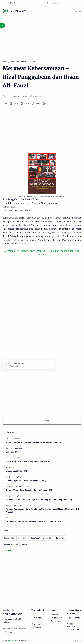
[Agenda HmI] (11, 544)
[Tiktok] (15, 629)
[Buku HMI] (20, 486)
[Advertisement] (42, 42)
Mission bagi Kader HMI (16, 471)
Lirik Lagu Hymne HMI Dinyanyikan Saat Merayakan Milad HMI (34, 521)
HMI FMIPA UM (17, 11)
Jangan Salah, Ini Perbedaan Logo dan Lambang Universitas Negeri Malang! (39, 500)
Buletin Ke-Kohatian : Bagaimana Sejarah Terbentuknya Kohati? (34, 442)
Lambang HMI (12, 452)
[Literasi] (27, 486)
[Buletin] (19, 439)
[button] (4, 3)
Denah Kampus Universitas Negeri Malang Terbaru (28, 461)
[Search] (76, 11)
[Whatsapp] (8, 632)
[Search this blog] (60, 3)
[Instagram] (7, 629)
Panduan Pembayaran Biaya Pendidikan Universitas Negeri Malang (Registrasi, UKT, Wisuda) (43, 510)
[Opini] (17, 467)
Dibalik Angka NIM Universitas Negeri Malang (26, 480)
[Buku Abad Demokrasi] (41, 538)
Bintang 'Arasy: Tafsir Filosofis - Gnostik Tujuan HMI (29, 490)
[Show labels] (9, 550)
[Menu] (80, 11)
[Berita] (60, 538)
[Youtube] (22, 629)
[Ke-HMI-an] (19, 448)
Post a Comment (42, 421)
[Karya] (26, 544)
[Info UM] (18, 458)
